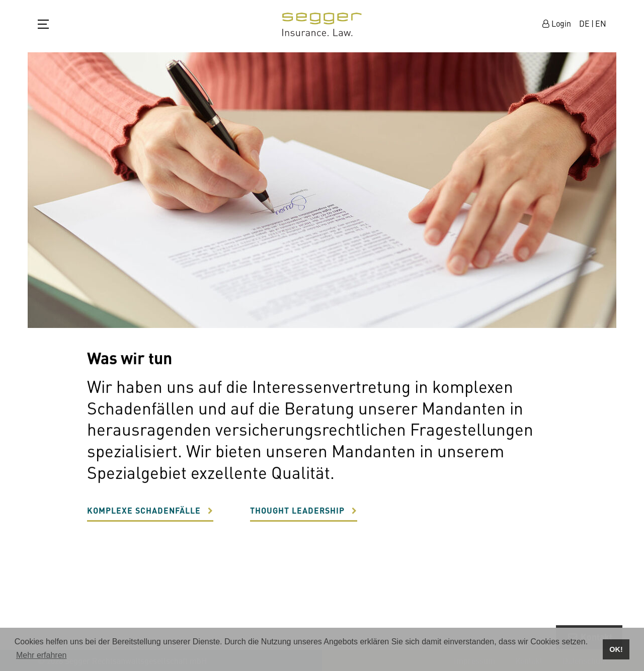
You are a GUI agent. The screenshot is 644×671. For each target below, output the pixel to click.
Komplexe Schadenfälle (144, 514)
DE (584, 23)
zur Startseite (322, 24)
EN (601, 23)
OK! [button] (616, 649)
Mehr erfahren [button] (42, 655)
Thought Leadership (297, 514)
